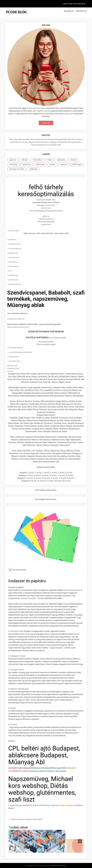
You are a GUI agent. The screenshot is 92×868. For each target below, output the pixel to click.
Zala (59, 145)
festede (10, 371)
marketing (13, 164)
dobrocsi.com (46, 208)
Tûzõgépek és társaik (18, 656)
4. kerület (53, 473)
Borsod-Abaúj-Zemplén (39, 139)
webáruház (27, 164)
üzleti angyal (77, 164)
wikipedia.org (13, 275)
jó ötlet (52, 164)
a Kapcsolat (68, 114)
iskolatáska (61, 160)
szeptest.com (46, 225)
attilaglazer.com (15, 249)
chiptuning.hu (14, 266)
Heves (22, 142)
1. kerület (31, 473)
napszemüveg (15, 805)
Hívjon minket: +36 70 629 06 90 (74, 4)
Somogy (71, 142)
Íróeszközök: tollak (17, 631)
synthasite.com (14, 361)
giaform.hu (12, 240)
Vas (49, 145)
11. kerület (61, 475)
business (64, 164)
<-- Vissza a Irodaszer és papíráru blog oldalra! (25, 819)
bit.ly (10, 271)
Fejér (65, 139)
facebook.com (13, 357)
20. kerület (41, 481)
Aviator (35, 805)
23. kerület (66, 481)
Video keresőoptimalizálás (46, 344)
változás (25, 160)
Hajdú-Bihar (15, 142)
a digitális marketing (43, 111)
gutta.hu (46, 216)
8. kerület (37, 475)
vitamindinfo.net (13, 368)
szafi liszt (27, 805)
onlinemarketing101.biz (46, 222)
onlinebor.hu (13, 262)
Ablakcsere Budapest (42, 768)
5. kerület (61, 473)
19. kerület (33, 481)
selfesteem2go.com (16, 348)
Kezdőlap (69, 11)
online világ (40, 164)
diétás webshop (66, 805)
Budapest (52, 139)
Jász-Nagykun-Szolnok (33, 142)
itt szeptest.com (14, 244)
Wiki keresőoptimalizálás (57, 338)
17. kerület (62, 478)
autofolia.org (14, 231)
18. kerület (71, 478)
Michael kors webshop (49, 805)
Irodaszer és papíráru (29, 598)
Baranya (22, 139)
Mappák (13, 708)
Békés (28, 139)
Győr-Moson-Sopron (75, 139)
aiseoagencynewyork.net (46, 205)
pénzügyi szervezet (17, 169)
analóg (73, 596)
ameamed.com (13, 253)
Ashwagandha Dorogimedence (18, 327)
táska (49, 160)
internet (73, 160)
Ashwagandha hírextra (16, 319)
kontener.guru (14, 258)
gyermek (13, 160)
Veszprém (54, 145)
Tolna (45, 145)
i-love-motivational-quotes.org (20, 352)
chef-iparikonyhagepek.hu (17, 313)
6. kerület (69, 473)
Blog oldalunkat (34, 108)
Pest (66, 142)
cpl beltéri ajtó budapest (20, 768)
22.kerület (58, 481)
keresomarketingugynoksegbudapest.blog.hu (46, 211)
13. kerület (29, 478)
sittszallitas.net (15, 284)
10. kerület (53, 475)
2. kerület (38, 473)
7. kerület (30, 475)
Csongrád (60, 139)
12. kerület (69, 475)
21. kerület (50, 481)
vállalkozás (33, 169)
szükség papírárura (75, 590)
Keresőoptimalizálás (46, 342)
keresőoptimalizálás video (46, 200)
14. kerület (37, 478)
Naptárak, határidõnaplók (19, 689)
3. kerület (46, 473)
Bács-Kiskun (14, 139)
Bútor (16, 771)
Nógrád (61, 142)
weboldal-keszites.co (46, 219)
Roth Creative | (53, 865)
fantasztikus (38, 160)
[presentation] (80, 841)
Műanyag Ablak (59, 768)
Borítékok (14, 725)
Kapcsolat (82, 11)
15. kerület (46, 478)
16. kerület (54, 478)
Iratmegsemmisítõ (17, 670)
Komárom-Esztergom (50, 142)
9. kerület (45, 475)
